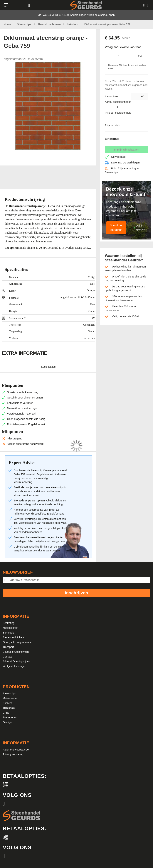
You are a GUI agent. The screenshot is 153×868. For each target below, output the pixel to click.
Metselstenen (10, 628)
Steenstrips (9, 693)
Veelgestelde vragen (15, 666)
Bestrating (9, 623)
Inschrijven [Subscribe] (77, 593)
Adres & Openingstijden (16, 661)
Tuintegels (9, 708)
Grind (6, 713)
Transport (8, 647)
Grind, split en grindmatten (18, 642)
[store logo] (86, 5)
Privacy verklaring (13, 754)
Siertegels (9, 633)
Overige (7, 722)
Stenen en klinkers (13, 637)
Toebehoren (10, 717)
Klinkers (7, 703)
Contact (7, 657)
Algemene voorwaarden (16, 750)
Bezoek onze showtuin (16, 652)
